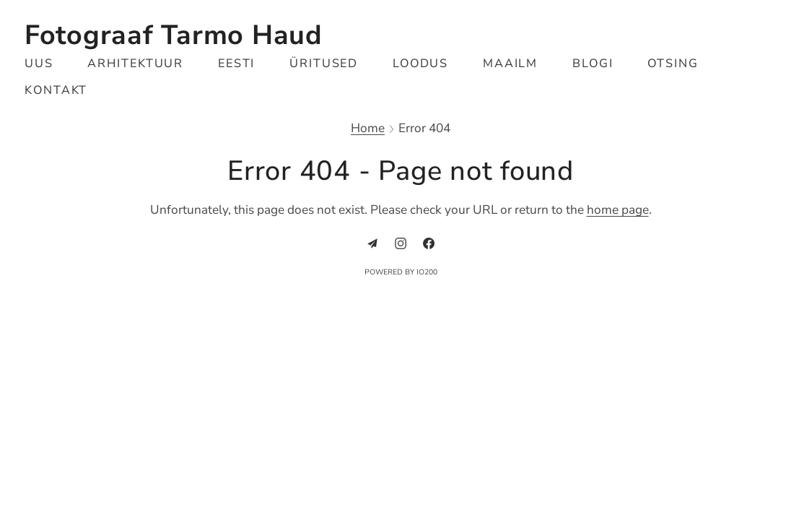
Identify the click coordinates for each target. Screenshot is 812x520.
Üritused (324, 64)
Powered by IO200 (401, 272)
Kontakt (56, 90)
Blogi (593, 64)
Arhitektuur (135, 64)
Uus (39, 64)
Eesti (237, 64)
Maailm (511, 64)
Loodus (421, 64)
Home (368, 129)
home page (618, 210)
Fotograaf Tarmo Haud (174, 35)
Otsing (673, 64)
